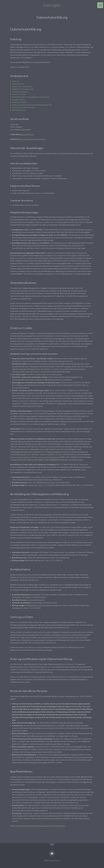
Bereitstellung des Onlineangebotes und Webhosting (31, 97)
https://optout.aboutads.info (20, 457)
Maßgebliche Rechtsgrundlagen (23, 89)
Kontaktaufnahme (18, 100)
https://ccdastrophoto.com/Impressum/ (32, 139)
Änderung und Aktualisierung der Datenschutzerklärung (32, 105)
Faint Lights (52, 5)
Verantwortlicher (18, 84)
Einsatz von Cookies (19, 94)
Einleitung (16, 81)
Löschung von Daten (19, 102)
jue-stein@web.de (28, 134)
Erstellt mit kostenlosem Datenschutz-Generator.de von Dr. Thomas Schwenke (37, 826)
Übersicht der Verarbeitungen (22, 87)
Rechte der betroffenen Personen (24, 107)
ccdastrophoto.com (55, 860)
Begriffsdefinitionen (19, 110)
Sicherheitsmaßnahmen (20, 92)
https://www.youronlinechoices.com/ (47, 457)
